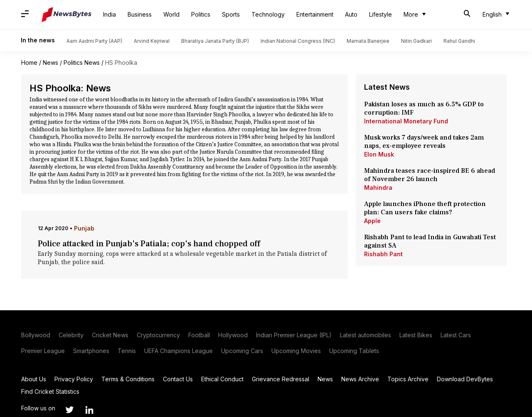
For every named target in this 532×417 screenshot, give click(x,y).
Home (29, 63)
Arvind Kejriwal (152, 41)
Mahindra (378, 188)
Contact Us (178, 379)
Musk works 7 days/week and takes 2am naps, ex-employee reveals (424, 142)
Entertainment (315, 14)
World (171, 14)
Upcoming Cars (242, 351)
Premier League (43, 351)
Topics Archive (408, 379)
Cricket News (110, 335)
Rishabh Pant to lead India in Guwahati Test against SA (430, 241)
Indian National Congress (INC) (298, 41)
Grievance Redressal (281, 379)
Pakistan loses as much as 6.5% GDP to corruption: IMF (424, 108)
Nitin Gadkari (416, 41)
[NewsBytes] (66, 15)
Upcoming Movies (296, 351)
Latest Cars (456, 335)
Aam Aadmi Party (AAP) (94, 41)
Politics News (82, 63)
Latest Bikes (416, 335)
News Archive (360, 379)
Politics (201, 14)
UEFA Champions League (179, 351)
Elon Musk (379, 154)
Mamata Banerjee (368, 41)
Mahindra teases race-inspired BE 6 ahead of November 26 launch (430, 175)
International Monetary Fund (406, 121)
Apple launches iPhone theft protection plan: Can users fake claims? (425, 208)
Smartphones (91, 351)
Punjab (84, 228)
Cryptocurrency (158, 335)
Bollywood (36, 335)
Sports (231, 14)
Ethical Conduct (222, 379)
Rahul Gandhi (459, 41)
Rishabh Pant (383, 254)
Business (140, 14)
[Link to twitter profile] (69, 410)
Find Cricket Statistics (50, 391)
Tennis (127, 351)
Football (199, 335)
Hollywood (233, 335)
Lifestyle (381, 14)
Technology (268, 14)
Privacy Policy (74, 379)
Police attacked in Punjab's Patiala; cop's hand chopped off (149, 244)
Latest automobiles (366, 335)
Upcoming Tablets (354, 351)
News (50, 63)
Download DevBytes (465, 379)
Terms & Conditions (128, 379)
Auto (351, 14)
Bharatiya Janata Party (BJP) (215, 41)
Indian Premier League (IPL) (294, 335)
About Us (34, 379)
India (110, 14)
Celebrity (71, 335)
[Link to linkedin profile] (89, 410)
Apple (372, 221)
